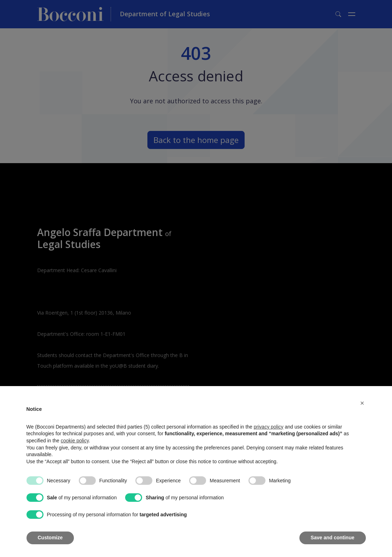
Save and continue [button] (333, 538)
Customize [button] (50, 538)
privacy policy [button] (269, 427)
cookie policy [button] (75, 441)
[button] (362, 403)
